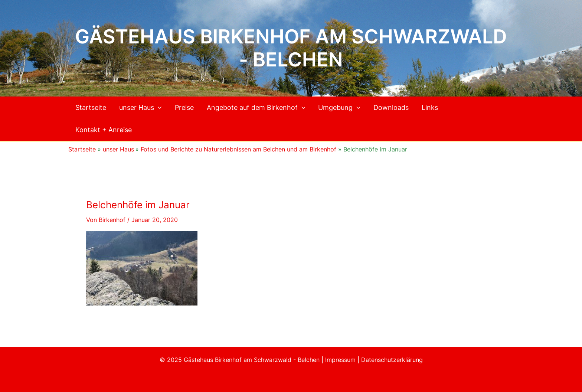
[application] (158, 108)
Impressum (341, 360)
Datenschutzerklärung (392, 360)
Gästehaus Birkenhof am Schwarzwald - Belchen (291, 48)
